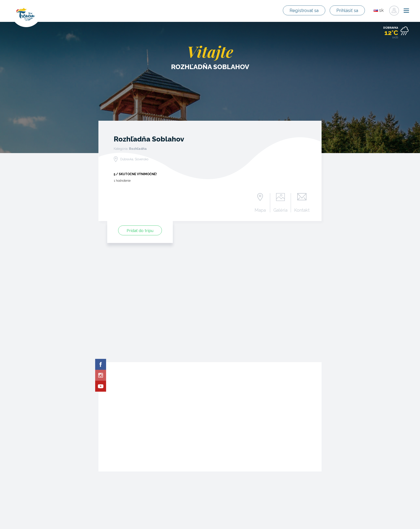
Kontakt (302, 210)
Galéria (280, 210)
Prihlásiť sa (347, 10)
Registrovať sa (305, 10)
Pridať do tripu (140, 231)
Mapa (260, 210)
